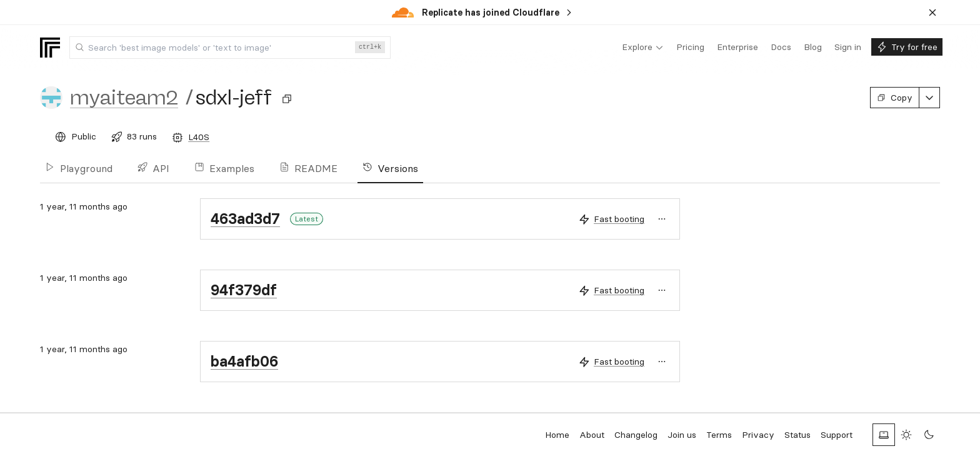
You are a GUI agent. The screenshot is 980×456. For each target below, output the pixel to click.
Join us (682, 435)
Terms (719, 435)
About (592, 435)
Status (797, 435)
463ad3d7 (245, 219)
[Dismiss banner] (932, 13)
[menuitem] (643, 48)
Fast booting (619, 219)
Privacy (758, 435)
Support (837, 435)
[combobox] (230, 48)
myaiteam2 (124, 98)
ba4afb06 (244, 361)
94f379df (244, 290)
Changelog (636, 435)
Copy (895, 98)
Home (557, 435)
